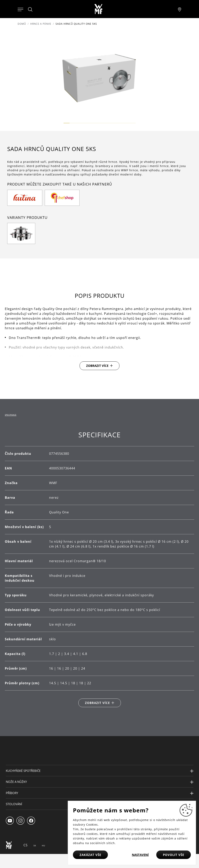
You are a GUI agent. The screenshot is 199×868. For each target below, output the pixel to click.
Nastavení (140, 855)
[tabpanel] (99, 569)
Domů (22, 24)
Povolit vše (174, 855)
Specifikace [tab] (11, 415)
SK (35, 846)
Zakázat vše (90, 855)
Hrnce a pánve (41, 24)
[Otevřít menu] (20, 9)
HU (43, 846)
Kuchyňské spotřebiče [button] (23, 771)
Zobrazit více (97, 366)
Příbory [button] (12, 793)
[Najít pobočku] (180, 9)
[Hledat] (30, 9)
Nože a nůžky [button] (16, 782)
